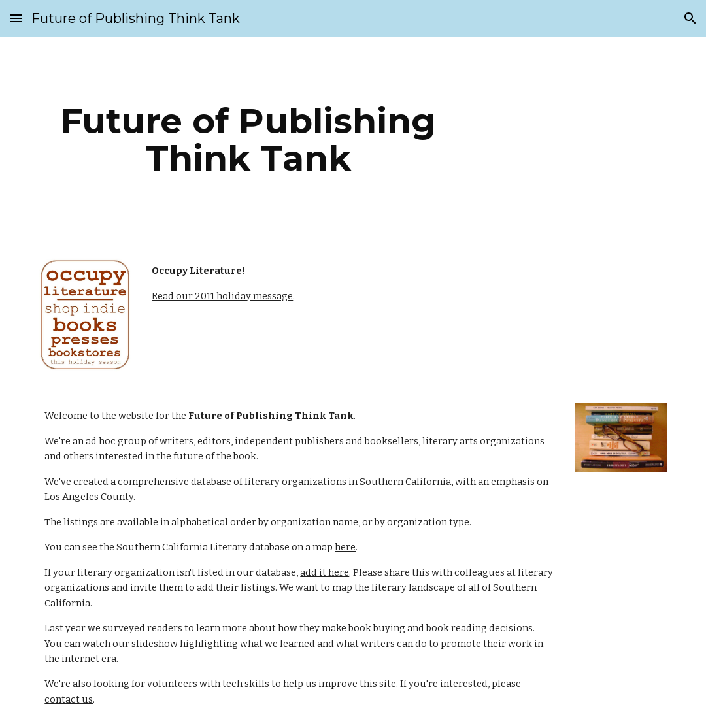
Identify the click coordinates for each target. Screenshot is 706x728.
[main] (248, 140)
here (345, 547)
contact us (69, 699)
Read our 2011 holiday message (222, 296)
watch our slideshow (130, 644)
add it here (325, 572)
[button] (16, 18)
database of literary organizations (269, 482)
